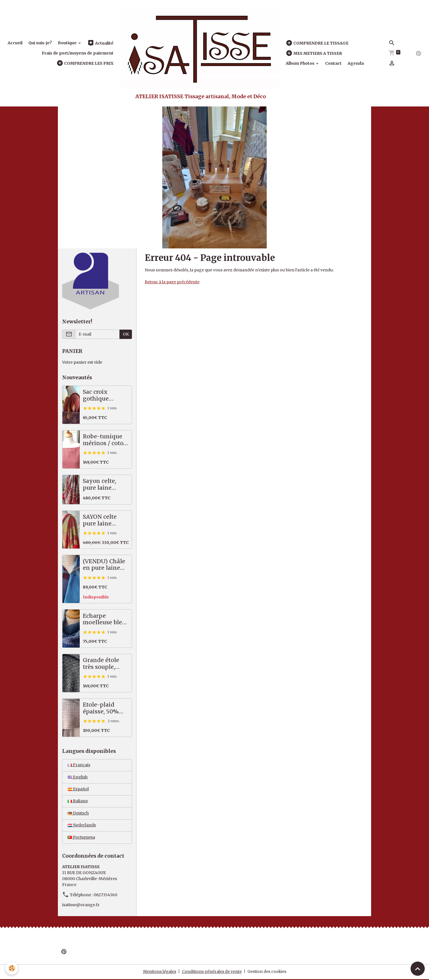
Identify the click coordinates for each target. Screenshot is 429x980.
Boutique (68, 43)
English (78, 777)
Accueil (15, 43)
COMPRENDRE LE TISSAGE (317, 43)
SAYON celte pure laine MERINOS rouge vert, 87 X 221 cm (105, 520)
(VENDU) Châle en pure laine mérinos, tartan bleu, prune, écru (105, 565)
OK (126, 334)
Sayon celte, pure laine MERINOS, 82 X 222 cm (104, 484)
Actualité (100, 43)
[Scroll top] (418, 969)
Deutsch (78, 814)
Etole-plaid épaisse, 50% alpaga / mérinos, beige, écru (104, 708)
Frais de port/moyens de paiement (78, 53)
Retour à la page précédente (172, 282)
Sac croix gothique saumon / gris (102, 395)
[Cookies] (12, 968)
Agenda (356, 63)
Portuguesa (82, 838)
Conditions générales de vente (212, 973)
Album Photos (300, 63)
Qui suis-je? (40, 43)
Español (78, 790)
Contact (333, 63)
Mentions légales (159, 973)
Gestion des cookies (267, 973)
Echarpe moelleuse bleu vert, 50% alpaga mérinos (105, 619)
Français (79, 765)
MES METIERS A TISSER (314, 53)
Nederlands (82, 826)
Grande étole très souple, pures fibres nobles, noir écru (101, 664)
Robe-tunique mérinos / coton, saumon (106, 440)
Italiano (78, 802)
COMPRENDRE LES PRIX (85, 63)
